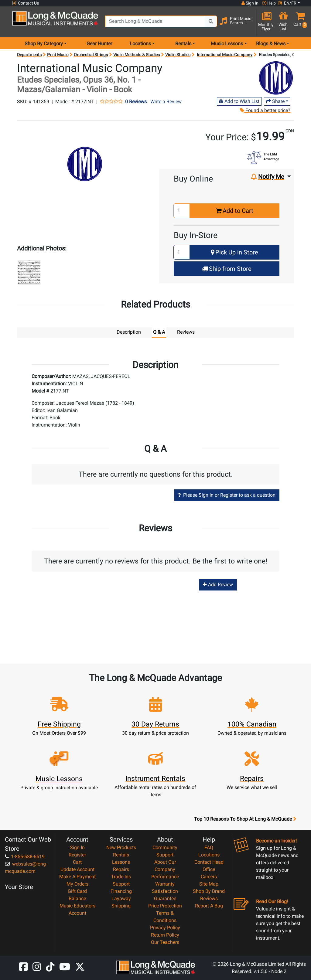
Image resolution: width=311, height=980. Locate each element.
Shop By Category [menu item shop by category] (44, 44)
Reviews (209, 898)
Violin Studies (178, 55)
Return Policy (165, 935)
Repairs (121, 869)
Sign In (77, 847)
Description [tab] (129, 332)
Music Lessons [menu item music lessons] (227, 44)
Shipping (121, 905)
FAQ (209, 847)
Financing (121, 891)
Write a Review (166, 102)
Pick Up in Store (234, 252)
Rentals (121, 854)
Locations (209, 854)
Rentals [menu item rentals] (183, 44)
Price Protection (165, 905)
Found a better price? (265, 110)
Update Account (77, 869)
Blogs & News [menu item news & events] (271, 44)
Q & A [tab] (159, 332)
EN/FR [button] (287, 3)
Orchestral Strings (91, 55)
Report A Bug (209, 905)
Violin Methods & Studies (137, 55)
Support (121, 884)
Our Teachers (165, 942)
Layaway (121, 898)
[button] (299, 22)
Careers (209, 876)
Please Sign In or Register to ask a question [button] (227, 495)
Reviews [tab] (186, 332)
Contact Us (26, 3)
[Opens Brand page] (276, 78)
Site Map (209, 884)
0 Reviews (136, 102)
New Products (121, 847)
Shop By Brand (209, 891)
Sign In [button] (250, 3)
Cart (77, 862)
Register (77, 854)
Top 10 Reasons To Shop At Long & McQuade (245, 819)
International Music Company (225, 55)
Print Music (58, 55)
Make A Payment (77, 876)
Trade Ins (121, 876)
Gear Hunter (99, 44)
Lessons (121, 862)
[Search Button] (211, 21)
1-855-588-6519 (25, 856)
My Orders (77, 884)
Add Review (218, 584)
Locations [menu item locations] (140, 44)
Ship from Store (227, 269)
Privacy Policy (165, 927)
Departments (29, 55)
